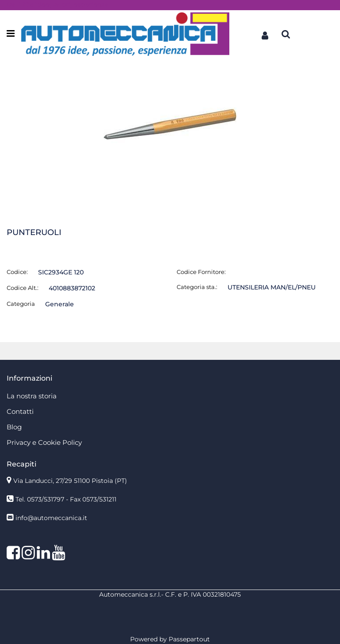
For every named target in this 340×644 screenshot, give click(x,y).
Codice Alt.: (23, 288)
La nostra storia (32, 396)
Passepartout (189, 639)
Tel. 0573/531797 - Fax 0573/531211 (66, 499)
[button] (265, 34)
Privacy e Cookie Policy (44, 442)
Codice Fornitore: (201, 272)
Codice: (17, 272)
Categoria (21, 304)
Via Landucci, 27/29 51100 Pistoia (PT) (70, 481)
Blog (14, 427)
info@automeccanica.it (51, 518)
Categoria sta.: (197, 287)
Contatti (20, 411)
